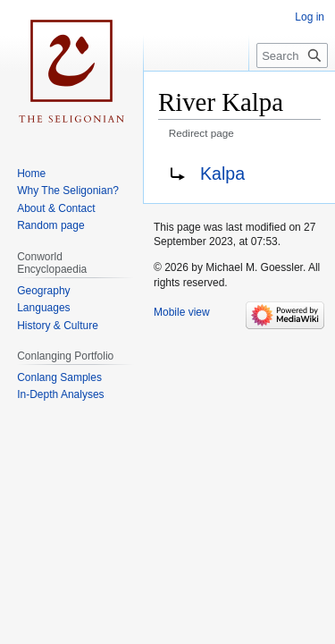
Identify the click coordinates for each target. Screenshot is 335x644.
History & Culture (58, 326)
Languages (43, 308)
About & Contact (56, 208)
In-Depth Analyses (60, 394)
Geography (43, 291)
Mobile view (182, 312)
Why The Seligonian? (68, 191)
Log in (310, 17)
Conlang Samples (59, 377)
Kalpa (222, 174)
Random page (50, 225)
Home (31, 174)
